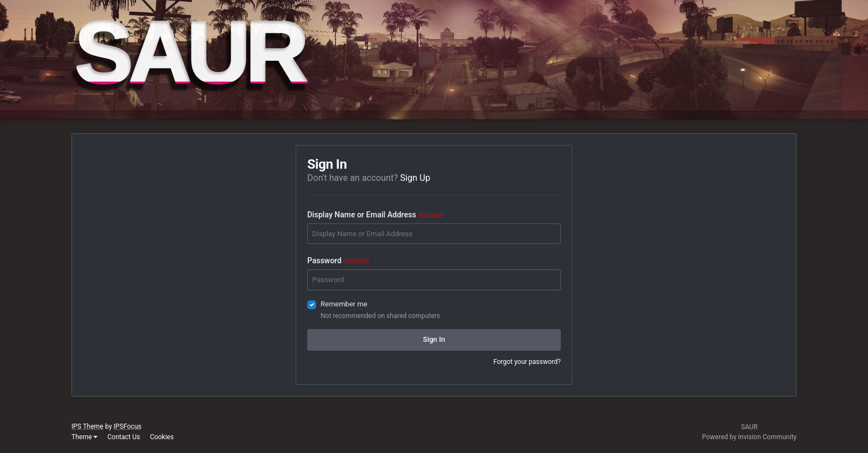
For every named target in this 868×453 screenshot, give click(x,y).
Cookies (162, 437)
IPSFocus (127, 426)
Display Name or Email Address (376, 215)
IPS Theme (87, 426)
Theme (84, 437)
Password (338, 261)
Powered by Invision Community (749, 437)
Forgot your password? (527, 362)
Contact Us (124, 437)
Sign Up (415, 178)
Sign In (434, 339)
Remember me (344, 304)
